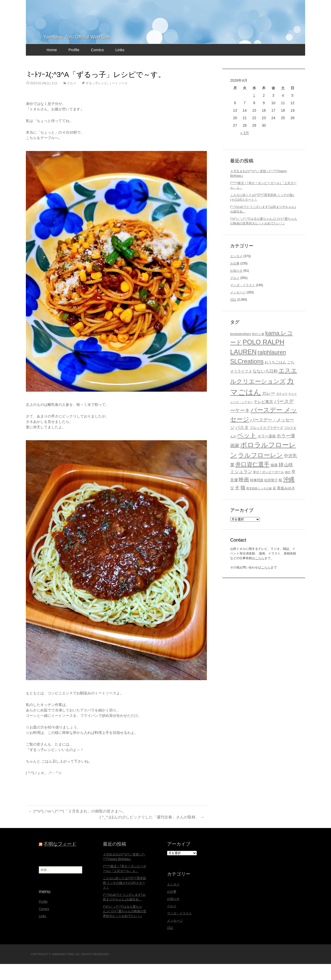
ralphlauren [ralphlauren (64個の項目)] (272, 368)
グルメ (72, 99)
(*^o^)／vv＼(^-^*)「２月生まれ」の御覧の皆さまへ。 (80, 827)
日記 (233, 315)
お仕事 (235, 279)
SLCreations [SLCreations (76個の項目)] (247, 377)
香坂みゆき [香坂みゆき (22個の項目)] (286, 504)
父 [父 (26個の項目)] (232, 503)
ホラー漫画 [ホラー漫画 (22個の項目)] (267, 452)
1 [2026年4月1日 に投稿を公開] (254, 111)
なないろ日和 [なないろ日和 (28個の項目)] (265, 387)
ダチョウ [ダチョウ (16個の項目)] (282, 409)
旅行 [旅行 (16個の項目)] (288, 488)
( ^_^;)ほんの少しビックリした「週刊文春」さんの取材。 (148, 833)
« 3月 (245, 149)
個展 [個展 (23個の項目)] (274, 481)
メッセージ (238, 308)
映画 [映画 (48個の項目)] (244, 495)
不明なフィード (60, 860)
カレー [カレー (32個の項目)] (269, 409)
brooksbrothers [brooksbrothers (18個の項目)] (241, 350)
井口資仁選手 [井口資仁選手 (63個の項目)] (252, 480)
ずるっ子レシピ (96, 99)
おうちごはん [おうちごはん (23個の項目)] (275, 378)
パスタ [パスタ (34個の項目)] (242, 443)
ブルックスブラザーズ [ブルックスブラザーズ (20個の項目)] (266, 443)
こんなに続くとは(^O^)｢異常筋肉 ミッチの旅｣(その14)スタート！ (125, 899)
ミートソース (118, 99)
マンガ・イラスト (243, 301)
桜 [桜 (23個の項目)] (280, 496)
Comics (97, 66)
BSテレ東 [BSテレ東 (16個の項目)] (258, 350)
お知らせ (236, 286)
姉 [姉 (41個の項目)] (281, 480)
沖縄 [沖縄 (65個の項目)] (289, 495)
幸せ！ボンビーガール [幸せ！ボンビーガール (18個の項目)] (268, 488)
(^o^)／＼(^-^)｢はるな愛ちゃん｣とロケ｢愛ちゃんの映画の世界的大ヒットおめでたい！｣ (125, 927)
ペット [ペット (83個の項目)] (247, 451)
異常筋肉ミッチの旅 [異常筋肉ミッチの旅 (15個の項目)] (259, 504)
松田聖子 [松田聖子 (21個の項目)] (271, 496)
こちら (260, 574)
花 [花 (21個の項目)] (274, 504)
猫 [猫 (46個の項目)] (243, 503)
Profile (74, 66)
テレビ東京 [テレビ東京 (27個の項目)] (263, 417)
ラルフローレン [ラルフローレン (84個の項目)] (260, 471)
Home (52, 66)
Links (120, 66)
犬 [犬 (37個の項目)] (237, 503)
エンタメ (236, 272)
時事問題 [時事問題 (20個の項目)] (257, 496)
